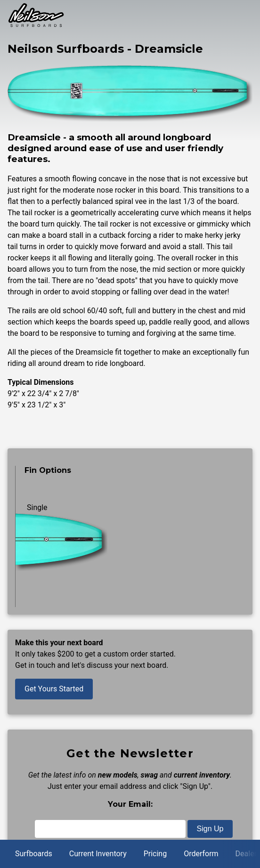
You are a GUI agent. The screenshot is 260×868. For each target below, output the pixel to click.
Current (98, 854)
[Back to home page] (36, 25)
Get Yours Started (54, 689)
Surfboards (34, 854)
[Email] (110, 829)
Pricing (155, 854)
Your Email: (130, 804)
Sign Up (210, 829)
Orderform (201, 854)
